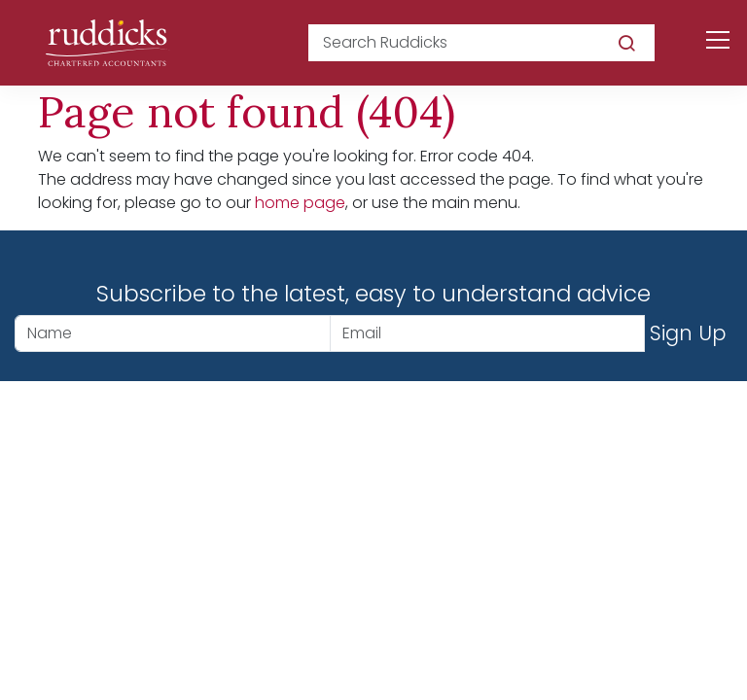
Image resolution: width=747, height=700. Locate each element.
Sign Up (688, 333)
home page (300, 203)
